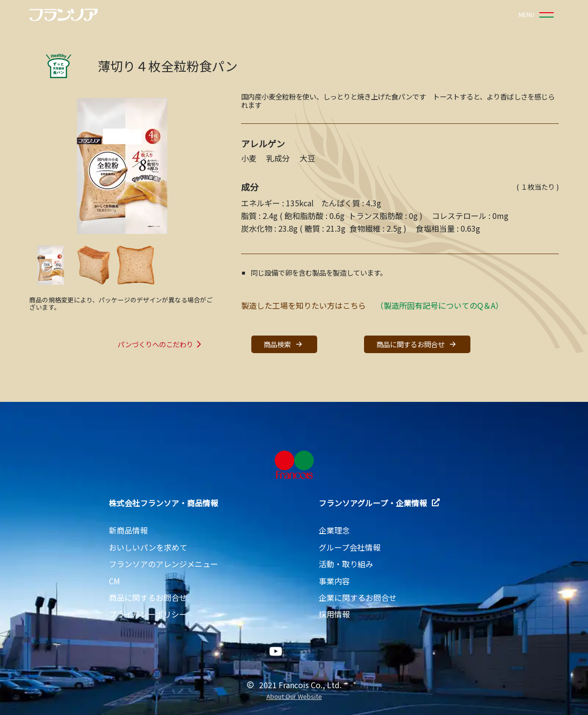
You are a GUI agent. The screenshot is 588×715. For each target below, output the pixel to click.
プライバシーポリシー (148, 614)
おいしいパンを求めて (148, 547)
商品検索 (284, 344)
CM (114, 581)
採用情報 (334, 614)
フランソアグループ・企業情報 (379, 503)
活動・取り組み (346, 564)
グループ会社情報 (350, 547)
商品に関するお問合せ (417, 344)
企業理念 (334, 530)
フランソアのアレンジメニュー (163, 564)
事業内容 (334, 581)
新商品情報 (128, 530)
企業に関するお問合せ (358, 597)
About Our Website (294, 697)
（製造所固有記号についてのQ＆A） (439, 305)
